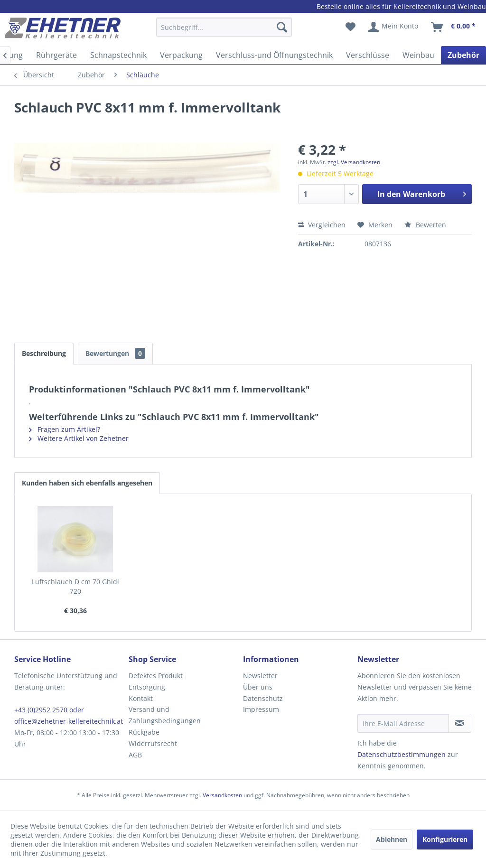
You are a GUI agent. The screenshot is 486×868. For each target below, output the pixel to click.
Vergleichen (322, 225)
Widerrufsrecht (153, 743)
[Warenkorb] (454, 27)
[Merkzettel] (350, 27)
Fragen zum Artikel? (65, 429)
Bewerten (425, 225)
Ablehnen (392, 839)
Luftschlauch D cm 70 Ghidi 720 (75, 586)
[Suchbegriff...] (224, 27)
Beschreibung (44, 353)
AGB (135, 755)
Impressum (261, 709)
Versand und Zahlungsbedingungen (165, 715)
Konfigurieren (445, 839)
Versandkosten (222, 795)
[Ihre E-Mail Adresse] (403, 723)
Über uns (258, 687)
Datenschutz (263, 698)
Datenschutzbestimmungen (402, 754)
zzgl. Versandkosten (354, 162)
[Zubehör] (463, 55)
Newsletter (260, 676)
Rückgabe (144, 732)
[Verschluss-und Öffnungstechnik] (274, 55)
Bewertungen (115, 353)
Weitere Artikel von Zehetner (79, 438)
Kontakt (141, 698)
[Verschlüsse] (368, 55)
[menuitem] (224, 32)
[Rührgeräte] (56, 55)
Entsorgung (147, 687)
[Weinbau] (418, 55)
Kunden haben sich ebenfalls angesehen (87, 483)
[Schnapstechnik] (118, 55)
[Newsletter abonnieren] (460, 723)
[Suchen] (282, 27)
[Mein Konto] (394, 27)
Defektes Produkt (156, 676)
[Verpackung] (181, 55)
